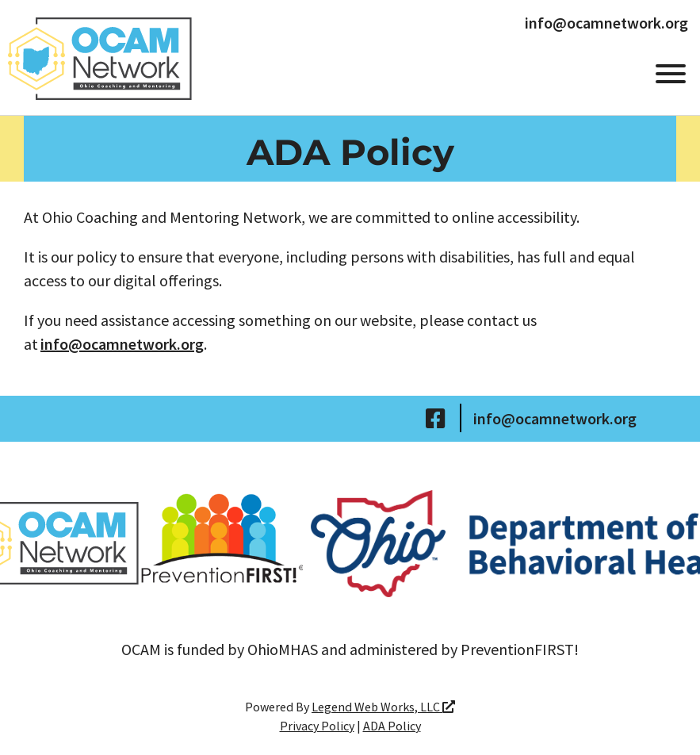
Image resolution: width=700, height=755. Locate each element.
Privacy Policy (317, 726)
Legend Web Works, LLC (383, 707)
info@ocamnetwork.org (606, 23)
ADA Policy (392, 726)
